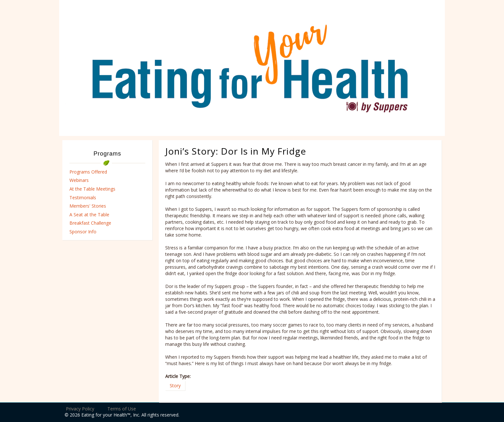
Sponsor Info (83, 232)
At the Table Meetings (92, 189)
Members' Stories (88, 206)
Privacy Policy (80, 409)
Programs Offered (88, 172)
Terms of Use (122, 409)
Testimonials (83, 198)
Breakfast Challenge (90, 223)
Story (175, 386)
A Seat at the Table (89, 215)
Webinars (79, 180)
